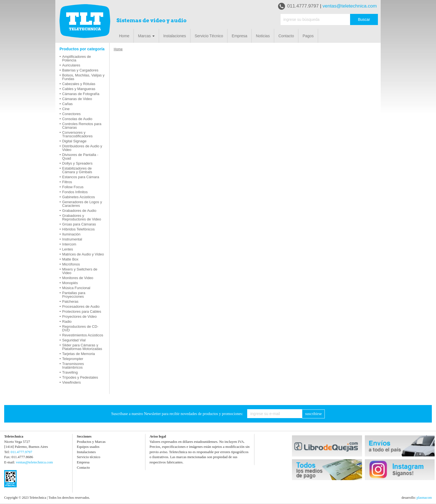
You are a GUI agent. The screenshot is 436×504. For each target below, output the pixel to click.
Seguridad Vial (74, 340)
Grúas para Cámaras (79, 224)
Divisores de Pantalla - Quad (80, 157)
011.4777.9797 (298, 6)
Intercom (69, 244)
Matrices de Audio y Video (83, 254)
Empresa (239, 36)
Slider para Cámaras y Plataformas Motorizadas (82, 347)
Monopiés (70, 283)
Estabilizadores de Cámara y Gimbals (77, 170)
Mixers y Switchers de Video (80, 271)
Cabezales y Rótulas (79, 84)
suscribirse (313, 414)
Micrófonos (71, 264)
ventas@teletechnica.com (350, 6)
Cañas (68, 104)
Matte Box (70, 259)
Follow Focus (73, 187)
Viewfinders (72, 382)
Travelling (70, 372)
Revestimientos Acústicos (83, 335)
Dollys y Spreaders (77, 163)
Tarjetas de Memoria (79, 354)
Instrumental (72, 239)
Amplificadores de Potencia (77, 58)
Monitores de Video (78, 278)
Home (124, 36)
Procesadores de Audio (81, 306)
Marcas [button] (146, 36)
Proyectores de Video (80, 316)
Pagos (308, 36)
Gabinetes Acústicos (79, 197)
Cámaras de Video (77, 99)
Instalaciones (175, 36)
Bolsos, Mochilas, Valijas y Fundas (83, 77)
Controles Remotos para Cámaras (82, 126)
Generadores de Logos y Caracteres (82, 204)
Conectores (71, 114)
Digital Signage (74, 141)
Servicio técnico (88, 457)
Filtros (67, 182)
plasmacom (424, 498)
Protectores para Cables (82, 311)
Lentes (68, 249)
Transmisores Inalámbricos (73, 366)
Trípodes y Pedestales (80, 377)
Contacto (286, 36)
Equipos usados (88, 447)
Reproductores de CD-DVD (80, 328)
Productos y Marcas (91, 442)
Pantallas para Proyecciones (74, 295)
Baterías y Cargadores (80, 70)
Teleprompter (73, 359)
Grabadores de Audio (79, 211)
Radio (67, 321)
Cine (66, 109)
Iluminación (71, 234)
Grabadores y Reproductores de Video (82, 217)
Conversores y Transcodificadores (77, 134)
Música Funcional (76, 288)
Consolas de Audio (77, 119)
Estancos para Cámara (81, 177)
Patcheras (70, 301)
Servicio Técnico (209, 36)
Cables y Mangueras (79, 89)
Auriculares (71, 65)
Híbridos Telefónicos (79, 229)
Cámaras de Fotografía (81, 94)
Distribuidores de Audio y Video (82, 148)
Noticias (263, 36)
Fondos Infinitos (75, 192)
